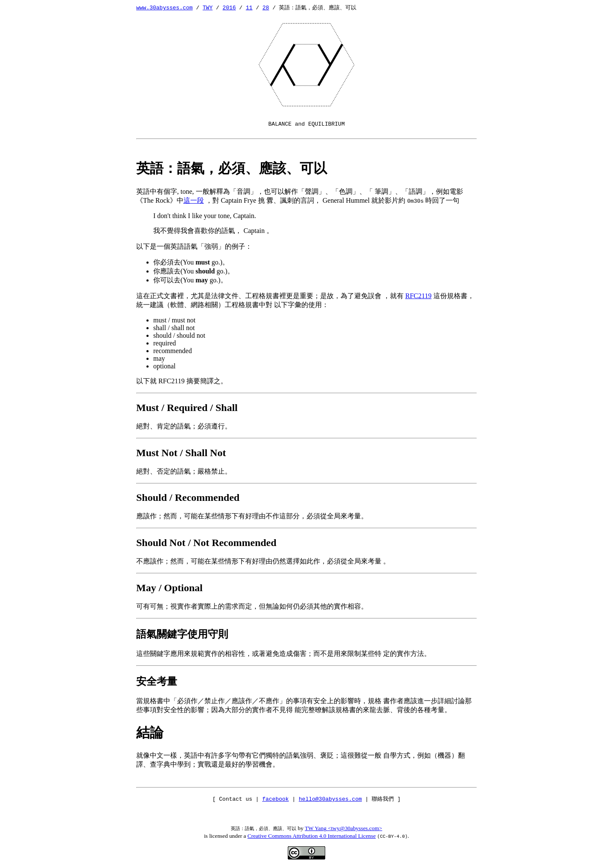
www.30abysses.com (165, 7)
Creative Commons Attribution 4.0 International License (311, 836)
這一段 (194, 200)
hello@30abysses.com (330, 799)
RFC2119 (418, 296)
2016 (229, 7)
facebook (275, 799)
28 (266, 7)
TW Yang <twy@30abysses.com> (344, 828)
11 (249, 7)
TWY (208, 7)
